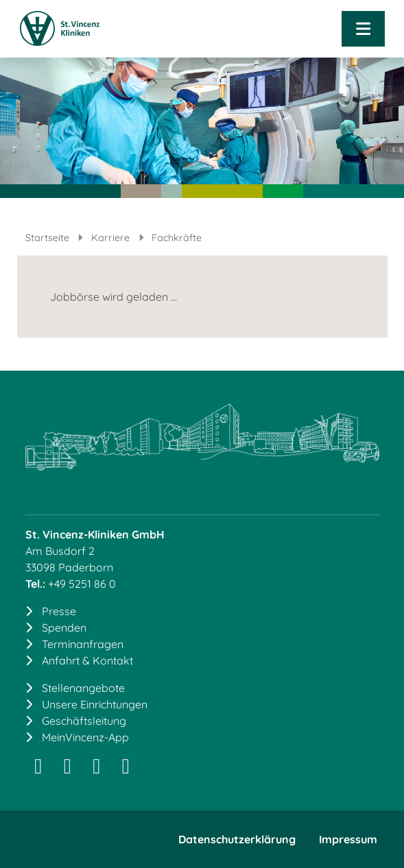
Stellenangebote (83, 688)
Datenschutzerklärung (237, 839)
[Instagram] (39, 769)
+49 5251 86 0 (82, 584)
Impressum (348, 839)
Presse (59, 611)
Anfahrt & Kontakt (87, 660)
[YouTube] (126, 769)
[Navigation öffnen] (363, 29)
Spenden (64, 628)
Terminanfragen (83, 644)
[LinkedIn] (68, 769)
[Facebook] (97, 769)
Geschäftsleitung (84, 721)
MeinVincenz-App (85, 737)
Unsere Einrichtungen (95, 704)
